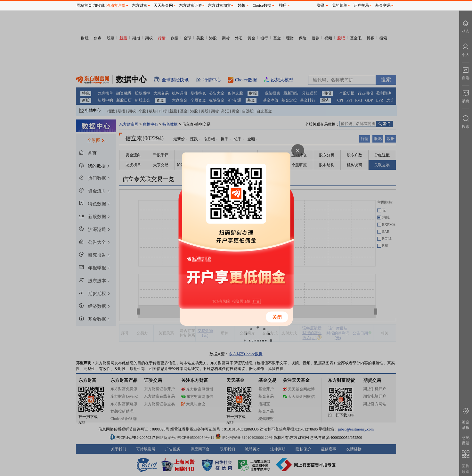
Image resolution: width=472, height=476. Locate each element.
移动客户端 (116, 5)
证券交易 (361, 5)
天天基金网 (163, 5)
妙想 (241, 5)
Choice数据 (262, 5)
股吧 (282, 5)
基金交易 (383, 5)
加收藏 (99, 5)
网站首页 (84, 5)
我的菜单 (339, 5)
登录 (321, 5)
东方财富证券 (191, 5)
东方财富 (140, 5)
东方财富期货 (219, 5)
